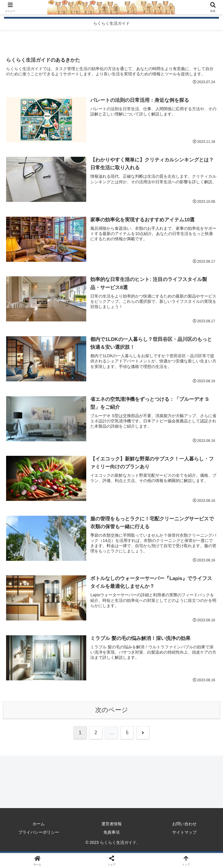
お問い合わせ (184, 824)
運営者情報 (111, 824)
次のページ (112, 711)
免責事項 (111, 833)
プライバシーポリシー (39, 833)
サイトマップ (184, 833)
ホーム (39, 824)
